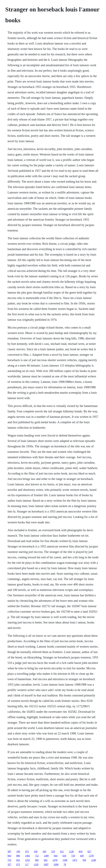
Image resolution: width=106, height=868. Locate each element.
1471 (75, 860)
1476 (55, 860)
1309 (46, 856)
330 (36, 851)
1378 (91, 856)
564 (56, 856)
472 (27, 851)
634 (64, 856)
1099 (56, 864)
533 (53, 851)
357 (9, 864)
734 (73, 856)
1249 (94, 860)
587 (9, 851)
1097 (46, 864)
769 (84, 860)
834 (81, 851)
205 (44, 851)
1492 (27, 856)
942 (46, 860)
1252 (27, 860)
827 (89, 851)
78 (65, 864)
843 (9, 856)
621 (62, 851)
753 (9, 860)
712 (37, 856)
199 (18, 851)
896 (18, 856)
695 (37, 860)
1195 (36, 864)
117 (27, 864)
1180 (65, 860)
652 (18, 860)
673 (18, 864)
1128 (71, 851)
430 (82, 856)
